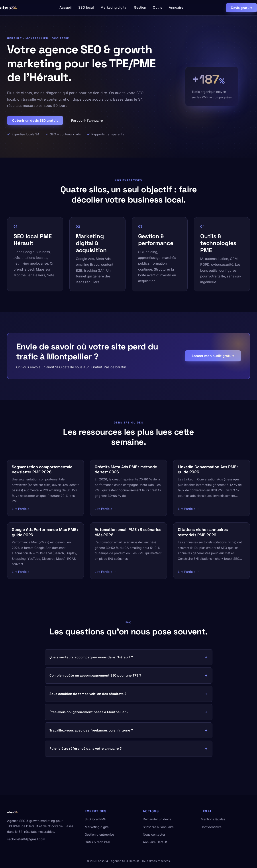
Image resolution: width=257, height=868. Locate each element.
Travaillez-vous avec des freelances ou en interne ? (91, 730)
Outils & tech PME (98, 842)
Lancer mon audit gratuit (213, 356)
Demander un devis (157, 819)
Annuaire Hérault (155, 842)
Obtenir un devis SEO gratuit (35, 120)
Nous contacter (154, 834)
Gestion (140, 7)
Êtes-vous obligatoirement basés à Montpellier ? (89, 712)
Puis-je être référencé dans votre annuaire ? (86, 748)
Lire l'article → (23, 509)
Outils (157, 7)
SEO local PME (95, 819)
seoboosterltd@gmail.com (26, 839)
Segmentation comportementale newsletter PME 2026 (42, 469)
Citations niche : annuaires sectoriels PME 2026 (203, 532)
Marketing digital (114, 7)
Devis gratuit (241, 8)
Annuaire (176, 7)
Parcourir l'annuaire (87, 120)
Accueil (66, 7)
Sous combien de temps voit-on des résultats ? (88, 694)
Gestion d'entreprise (99, 834)
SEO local (86, 7)
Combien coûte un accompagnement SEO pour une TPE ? (95, 675)
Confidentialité (211, 827)
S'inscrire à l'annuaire (158, 827)
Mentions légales (213, 819)
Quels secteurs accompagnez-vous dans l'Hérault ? (91, 657)
